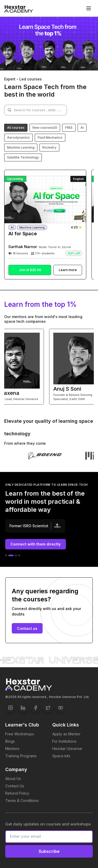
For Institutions (64, 741)
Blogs (10, 741)
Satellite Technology (23, 157)
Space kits (61, 756)
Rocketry (49, 147)
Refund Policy (17, 793)
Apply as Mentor (66, 734)
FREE (69, 128)
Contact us (27, 628)
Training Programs (21, 756)
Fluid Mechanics (50, 137)
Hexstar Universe (67, 749)
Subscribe (49, 851)
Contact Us (15, 786)
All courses (16, 128)
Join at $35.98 (30, 270)
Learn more (68, 270)
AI (82, 128)
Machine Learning (21, 147)
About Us (13, 779)
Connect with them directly (36, 544)
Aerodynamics (18, 137)
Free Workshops (20, 734)
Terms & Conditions (22, 800)
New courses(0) (45, 128)
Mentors (12, 749)
